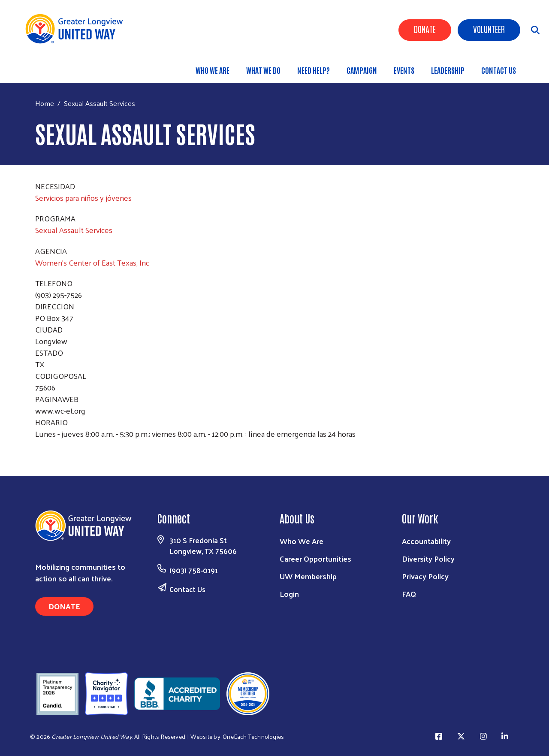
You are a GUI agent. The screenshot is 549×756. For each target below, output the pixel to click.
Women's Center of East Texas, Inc (92, 262)
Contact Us (499, 70)
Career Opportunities (315, 558)
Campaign (362, 70)
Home (45, 103)
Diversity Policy (428, 558)
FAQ (409, 594)
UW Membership (308, 576)
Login (289, 594)
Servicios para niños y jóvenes (83, 198)
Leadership (448, 70)
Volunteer (489, 29)
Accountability (426, 541)
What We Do (263, 70)
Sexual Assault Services (74, 230)
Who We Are (213, 70)
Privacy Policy (425, 576)
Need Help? (314, 70)
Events (404, 70)
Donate (425, 29)
